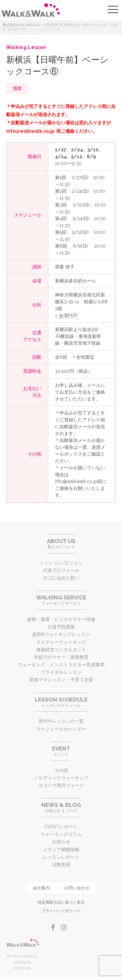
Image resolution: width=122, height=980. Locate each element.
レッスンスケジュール (61, 702)
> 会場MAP (66, 315)
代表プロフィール (61, 570)
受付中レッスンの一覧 (61, 721)
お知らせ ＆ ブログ (61, 807)
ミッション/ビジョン (61, 563)
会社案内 (41, 888)
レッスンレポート (61, 857)
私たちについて (61, 543)
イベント (61, 751)
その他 (61, 770)
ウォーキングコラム (61, 834)
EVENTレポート (61, 827)
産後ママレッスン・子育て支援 (61, 680)
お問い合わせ (77, 888)
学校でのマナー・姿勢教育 (61, 657)
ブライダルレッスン (61, 672)
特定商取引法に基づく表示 (61, 902)
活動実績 (61, 865)
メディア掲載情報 (61, 850)
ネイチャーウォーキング (61, 642)
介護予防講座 (61, 627)
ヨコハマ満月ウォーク (61, 785)
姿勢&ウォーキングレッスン (61, 634)
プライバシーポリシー (61, 911)
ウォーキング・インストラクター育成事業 (61, 665)
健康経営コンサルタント (61, 650)
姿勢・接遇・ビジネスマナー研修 (61, 619)
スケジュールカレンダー (61, 729)
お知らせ (61, 842)
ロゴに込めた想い (61, 578)
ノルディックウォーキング (61, 778)
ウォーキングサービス (61, 600)
